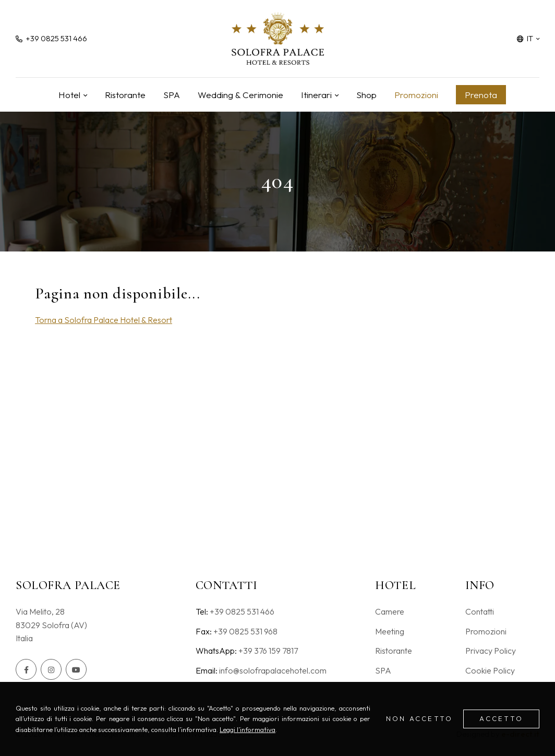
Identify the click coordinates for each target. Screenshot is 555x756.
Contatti (480, 611)
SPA (172, 95)
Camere (390, 611)
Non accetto (420, 718)
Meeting (390, 631)
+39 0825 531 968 (245, 631)
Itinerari (316, 95)
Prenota (481, 95)
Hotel (69, 95)
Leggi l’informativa (248, 729)
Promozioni (416, 95)
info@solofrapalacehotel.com (273, 670)
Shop (366, 95)
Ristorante (125, 95)
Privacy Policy (491, 651)
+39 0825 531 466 (242, 611)
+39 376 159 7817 (268, 651)
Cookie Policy (490, 670)
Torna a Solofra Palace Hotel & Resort (104, 320)
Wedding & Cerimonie (240, 95)
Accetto (501, 718)
